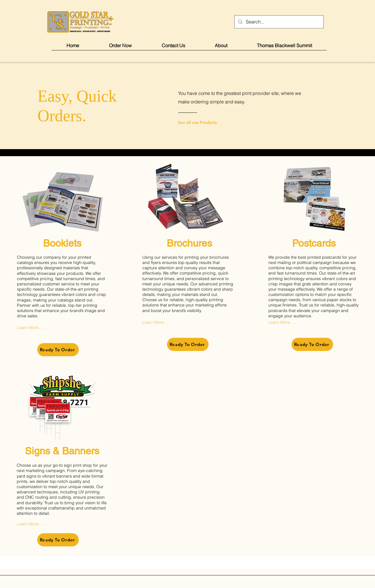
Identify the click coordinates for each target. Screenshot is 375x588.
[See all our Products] (202, 122)
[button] (120, 47)
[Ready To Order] (58, 350)
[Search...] (278, 22)
